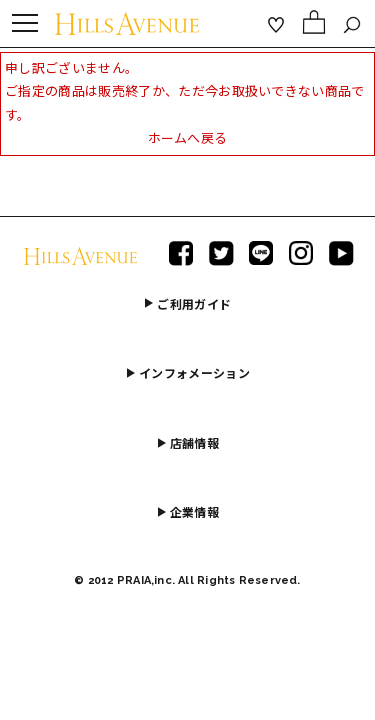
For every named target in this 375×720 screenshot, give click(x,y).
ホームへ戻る (188, 138)
